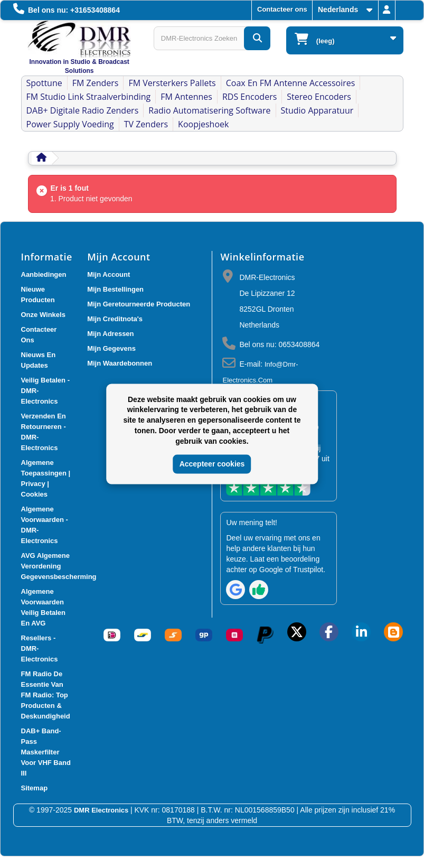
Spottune (44, 83)
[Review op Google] (235, 590)
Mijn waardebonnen (120, 363)
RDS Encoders (249, 97)
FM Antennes (186, 97)
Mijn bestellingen (115, 289)
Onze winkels (43, 315)
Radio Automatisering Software (209, 110)
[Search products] (212, 38)
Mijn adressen (110, 334)
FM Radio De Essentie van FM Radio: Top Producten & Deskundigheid (46, 695)
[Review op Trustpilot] (259, 590)
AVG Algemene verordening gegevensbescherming (59, 566)
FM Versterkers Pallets (172, 83)
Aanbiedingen (44, 274)
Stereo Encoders (319, 97)
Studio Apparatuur (317, 110)
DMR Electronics (102, 810)
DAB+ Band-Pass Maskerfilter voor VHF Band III (46, 752)
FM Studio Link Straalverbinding (89, 97)
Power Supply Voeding (70, 124)
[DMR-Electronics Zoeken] (257, 38)
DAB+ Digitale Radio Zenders (83, 110)
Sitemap (35, 788)
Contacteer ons (282, 9)
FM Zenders (96, 83)
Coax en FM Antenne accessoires (291, 83)
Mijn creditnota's (115, 319)
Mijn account (109, 274)
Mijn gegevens (111, 348)
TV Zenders (146, 124)
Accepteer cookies (212, 464)
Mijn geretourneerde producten (139, 304)
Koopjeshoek (203, 124)
